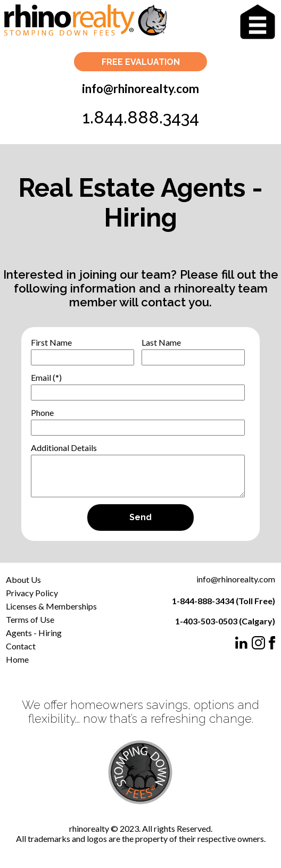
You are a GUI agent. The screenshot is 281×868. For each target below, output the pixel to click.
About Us (23, 579)
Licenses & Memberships (51, 606)
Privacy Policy (32, 593)
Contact (21, 646)
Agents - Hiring (34, 633)
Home (17, 659)
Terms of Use (30, 619)
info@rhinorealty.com (140, 89)
